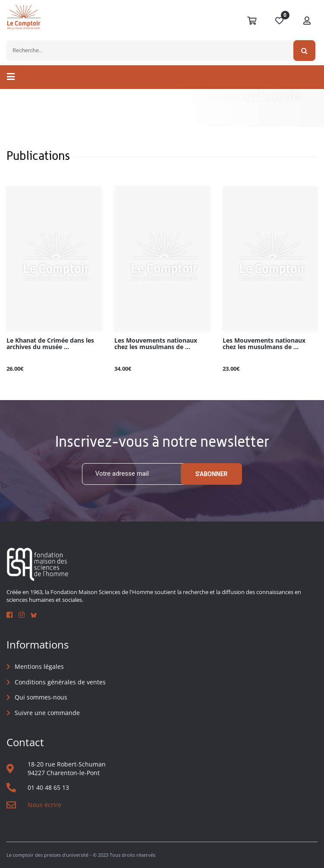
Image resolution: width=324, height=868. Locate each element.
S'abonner (212, 474)
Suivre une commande (47, 713)
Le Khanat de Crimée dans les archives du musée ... (50, 344)
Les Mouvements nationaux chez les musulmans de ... (156, 344)
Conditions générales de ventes (60, 682)
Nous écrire (44, 805)
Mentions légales (39, 666)
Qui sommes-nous (41, 697)
